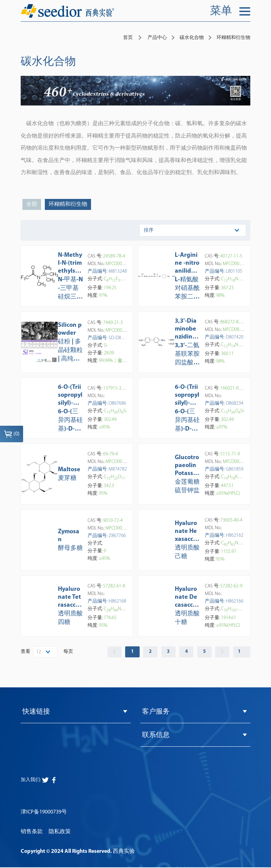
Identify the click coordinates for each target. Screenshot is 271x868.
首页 (128, 38)
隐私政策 (60, 832)
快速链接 (36, 712)
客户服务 (156, 712)
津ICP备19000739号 (44, 813)
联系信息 (156, 736)
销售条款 (32, 832)
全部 (32, 204)
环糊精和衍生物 (68, 204)
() (12, 434)
